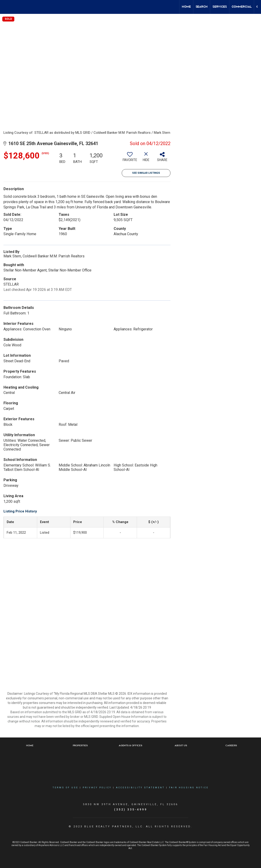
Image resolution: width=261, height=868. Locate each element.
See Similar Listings (146, 173)
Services (220, 7)
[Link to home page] (6, 7)
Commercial (242, 7)
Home (186, 7)
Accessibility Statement (140, 788)
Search (202, 7)
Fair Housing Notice (189, 788)
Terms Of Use (65, 788)
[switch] (130, 158)
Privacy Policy (97, 788)
